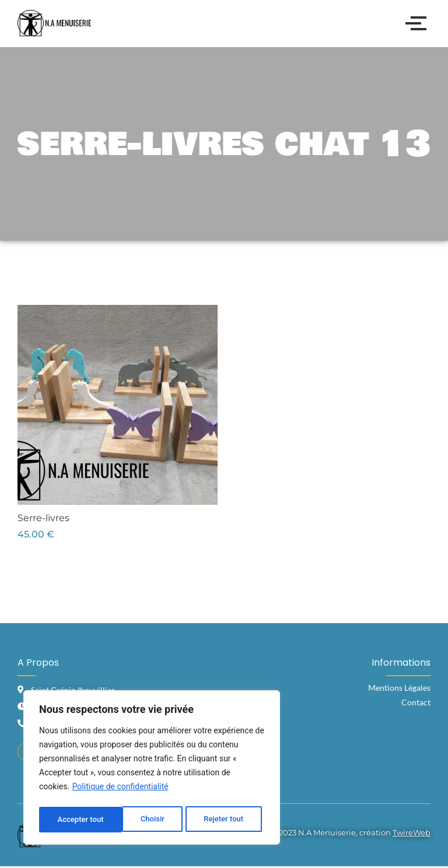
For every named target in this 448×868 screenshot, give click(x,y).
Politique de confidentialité (120, 790)
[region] (152, 769)
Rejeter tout (140, 820)
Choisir (68, 820)
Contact (416, 702)
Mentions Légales (399, 688)
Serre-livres (43, 518)
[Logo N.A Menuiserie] (54, 23)
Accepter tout (223, 820)
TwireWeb (412, 834)
